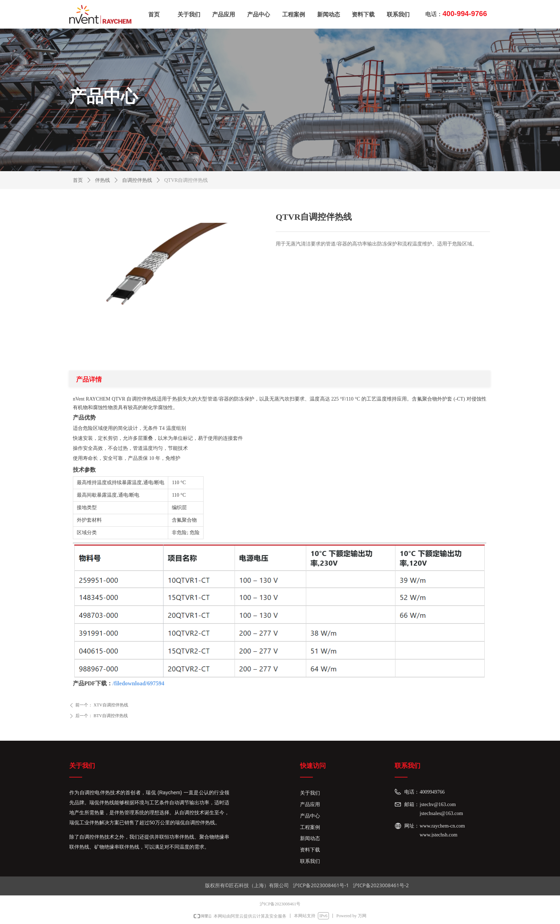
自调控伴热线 (137, 180)
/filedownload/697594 (138, 683)
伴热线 (102, 180)
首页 (78, 180)
